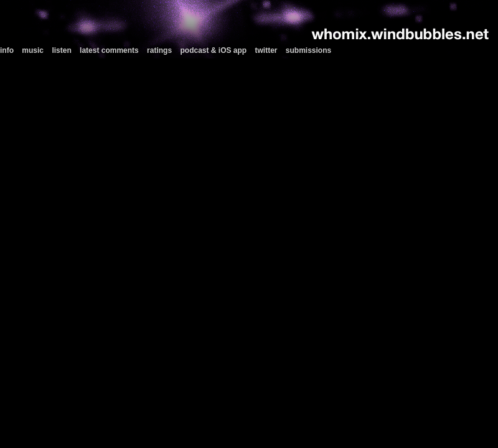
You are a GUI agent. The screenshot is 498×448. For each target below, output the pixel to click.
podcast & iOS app (213, 50)
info (7, 50)
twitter (266, 50)
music (33, 50)
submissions (308, 50)
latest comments (109, 50)
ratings (159, 50)
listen (61, 50)
